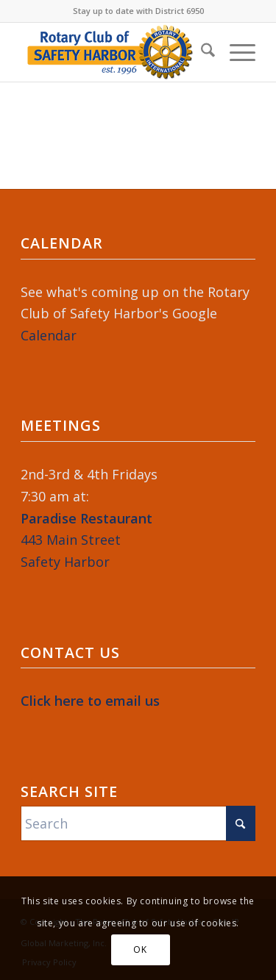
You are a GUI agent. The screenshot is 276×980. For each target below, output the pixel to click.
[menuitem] (201, 52)
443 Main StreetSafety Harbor (86, 540)
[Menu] (235, 52)
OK (140, 949)
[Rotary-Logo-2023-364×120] (114, 52)
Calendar (49, 335)
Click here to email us (90, 701)
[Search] (201, 52)
